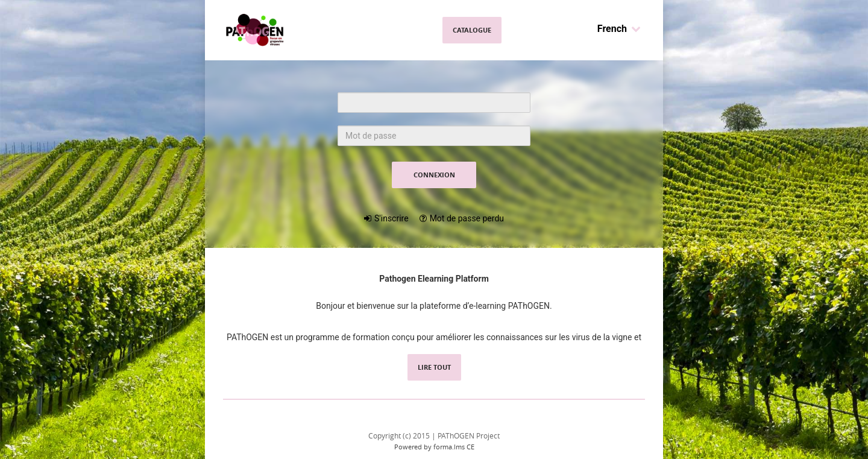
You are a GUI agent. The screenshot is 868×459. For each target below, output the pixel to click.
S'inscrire (392, 218)
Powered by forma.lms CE (434, 447)
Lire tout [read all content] (434, 367)
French (619, 29)
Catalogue (472, 30)
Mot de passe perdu (467, 218)
